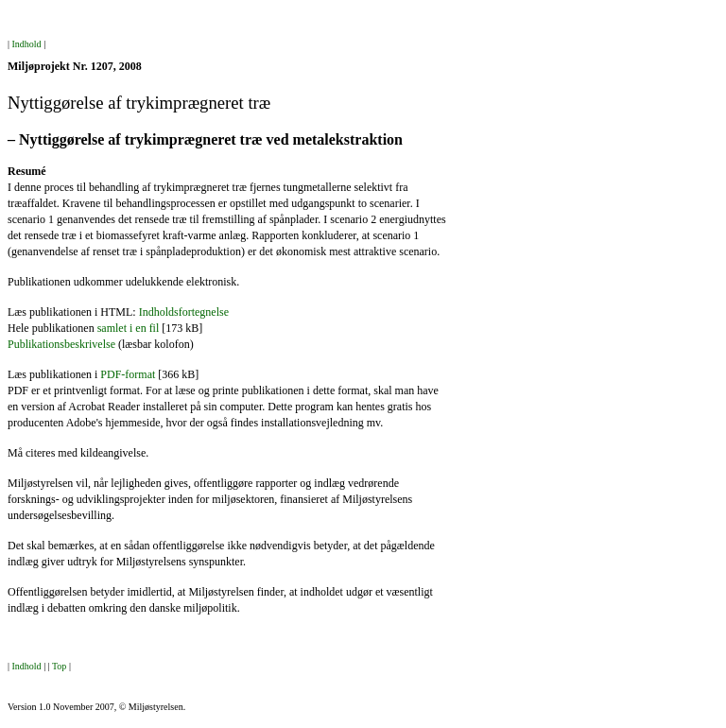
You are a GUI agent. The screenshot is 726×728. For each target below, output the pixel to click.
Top (59, 666)
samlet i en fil (129, 328)
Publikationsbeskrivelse (61, 344)
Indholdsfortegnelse (184, 312)
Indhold (27, 44)
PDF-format (128, 374)
